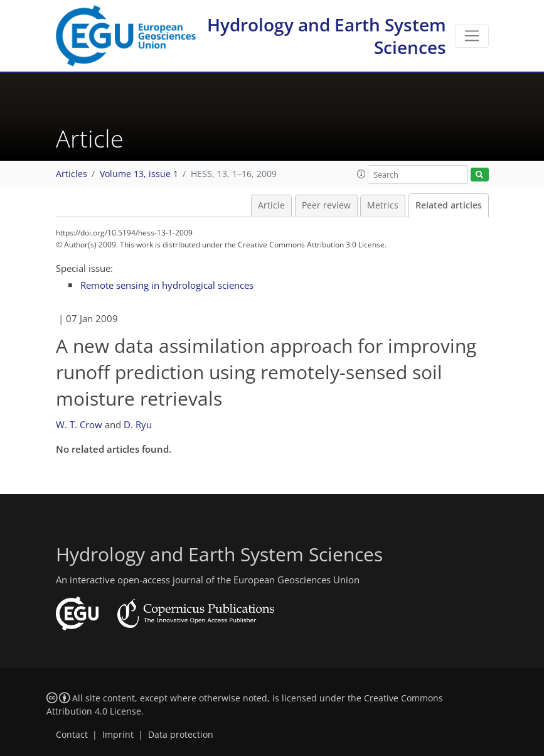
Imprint (118, 735)
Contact (72, 735)
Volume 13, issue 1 (139, 174)
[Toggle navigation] (472, 36)
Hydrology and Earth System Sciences (327, 36)
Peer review (326, 205)
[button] (361, 174)
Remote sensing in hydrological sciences (167, 285)
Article (271, 205)
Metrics (383, 205)
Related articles (449, 205)
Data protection (181, 735)
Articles (72, 174)
